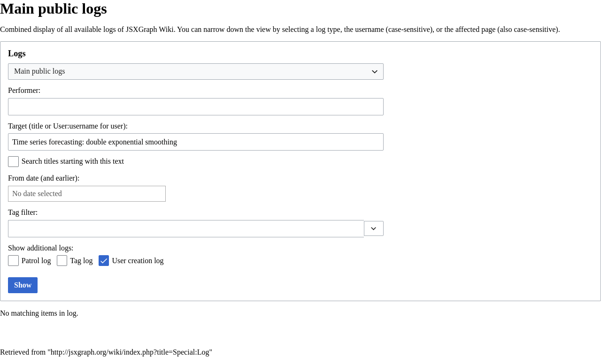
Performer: (24, 90)
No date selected (37, 193)
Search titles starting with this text (73, 161)
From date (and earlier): (44, 178)
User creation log (138, 261)
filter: (23, 212)
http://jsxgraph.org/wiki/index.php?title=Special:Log (130, 352)
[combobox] (196, 72)
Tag (14, 212)
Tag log (81, 261)
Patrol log (36, 261)
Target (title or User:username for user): (68, 126)
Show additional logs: (41, 248)
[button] (374, 228)
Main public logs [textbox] (39, 71)
